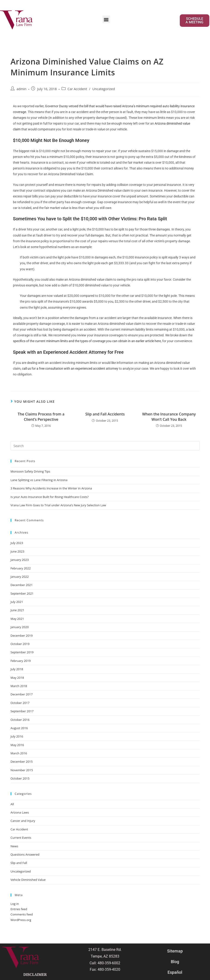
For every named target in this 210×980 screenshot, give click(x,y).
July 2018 (17, 669)
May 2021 (17, 619)
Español (175, 972)
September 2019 (22, 652)
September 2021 (22, 593)
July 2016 (17, 736)
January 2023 (20, 560)
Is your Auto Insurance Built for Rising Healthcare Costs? (50, 497)
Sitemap (175, 951)
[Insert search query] (105, 446)
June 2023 (18, 551)
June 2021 (18, 610)
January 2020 (20, 627)
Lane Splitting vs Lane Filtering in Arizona (39, 480)
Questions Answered (25, 854)
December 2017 (22, 694)
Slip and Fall (19, 863)
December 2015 (22, 762)
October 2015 (20, 778)
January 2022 (20, 577)
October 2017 (20, 703)
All (12, 804)
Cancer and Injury (23, 821)
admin (22, 89)
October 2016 (20, 720)
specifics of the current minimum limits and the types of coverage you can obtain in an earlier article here (87, 341)
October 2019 (20, 644)
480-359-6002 (109, 963)
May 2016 (17, 745)
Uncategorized (104, 89)
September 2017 (22, 711)
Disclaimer (35, 975)
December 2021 (22, 585)
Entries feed (19, 909)
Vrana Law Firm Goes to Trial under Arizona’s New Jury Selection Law (58, 505)
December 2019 (22, 636)
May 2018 (17, 678)
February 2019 (21, 661)
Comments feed (22, 914)
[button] (106, 19)
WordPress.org (21, 920)
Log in (15, 904)
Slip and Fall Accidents (105, 414)
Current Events (21, 838)
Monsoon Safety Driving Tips (30, 471)
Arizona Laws (20, 812)
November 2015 (22, 770)
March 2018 (19, 686)
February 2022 (21, 568)
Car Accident (77, 89)
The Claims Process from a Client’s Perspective (41, 417)
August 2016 (19, 728)
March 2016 (19, 753)
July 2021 (17, 602)
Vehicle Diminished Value (28, 880)
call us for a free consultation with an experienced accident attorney (70, 369)
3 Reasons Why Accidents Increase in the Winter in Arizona (51, 488)
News (14, 846)
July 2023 (17, 543)
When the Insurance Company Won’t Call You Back (169, 417)
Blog (175, 962)
